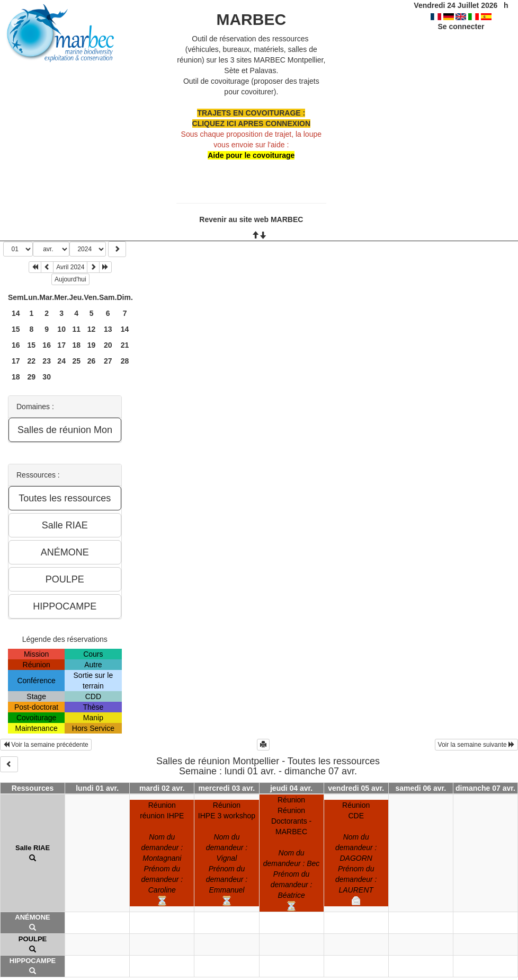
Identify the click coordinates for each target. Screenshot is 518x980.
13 (108, 329)
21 (125, 345)
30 (47, 377)
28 (125, 361)
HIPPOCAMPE (33, 961)
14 (16, 313)
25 (76, 361)
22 (32, 361)
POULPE (33, 939)
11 (76, 329)
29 (32, 377)
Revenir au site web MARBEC (251, 219)
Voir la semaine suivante (476, 745)
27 (108, 361)
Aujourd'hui (70, 279)
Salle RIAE (33, 848)
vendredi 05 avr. (356, 788)
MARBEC (251, 19)
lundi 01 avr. (97, 788)
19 (92, 345)
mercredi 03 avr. (227, 788)
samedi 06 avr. (421, 788)
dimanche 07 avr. (485, 788)
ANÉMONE (32, 917)
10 (61, 329)
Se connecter (461, 27)
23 (47, 361)
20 (108, 345)
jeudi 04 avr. (291, 788)
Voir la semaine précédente (46, 745)
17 (61, 345)
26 (92, 361)
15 (16, 329)
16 (16, 345)
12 (92, 329)
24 (61, 361)
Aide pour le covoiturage (251, 155)
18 (76, 345)
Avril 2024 (70, 267)
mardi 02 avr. (162, 788)
